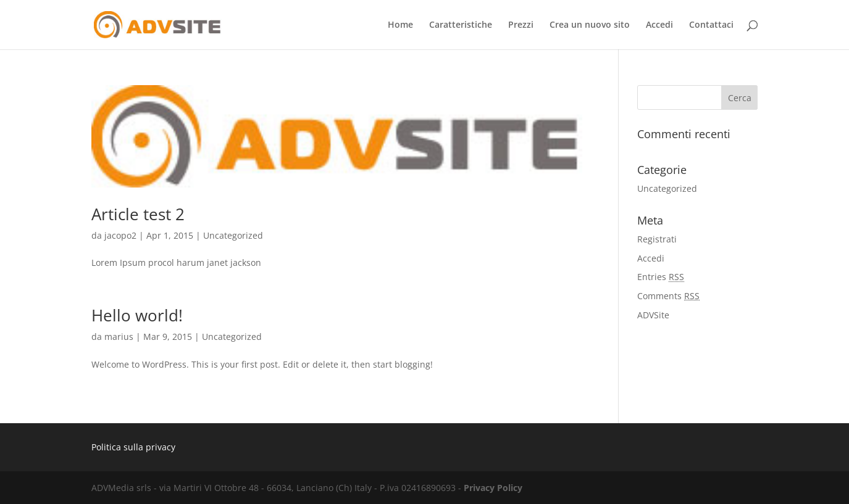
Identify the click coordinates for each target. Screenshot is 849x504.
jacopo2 (120, 235)
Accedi (659, 25)
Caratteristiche (461, 25)
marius (119, 337)
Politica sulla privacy (133, 447)
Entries (661, 277)
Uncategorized (233, 235)
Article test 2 (138, 214)
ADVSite (653, 315)
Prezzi (521, 25)
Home (400, 25)
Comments (668, 296)
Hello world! (137, 315)
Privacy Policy (493, 488)
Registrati (657, 239)
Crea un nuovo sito (590, 25)
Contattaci (711, 25)
